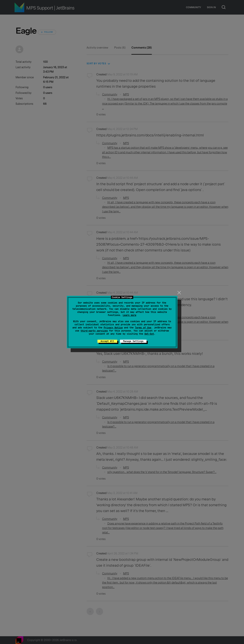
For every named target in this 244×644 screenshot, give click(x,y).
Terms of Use (143, 328)
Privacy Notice (113, 328)
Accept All (107, 341)
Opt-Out (149, 334)
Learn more (129, 315)
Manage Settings (133, 341)
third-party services (94, 331)
